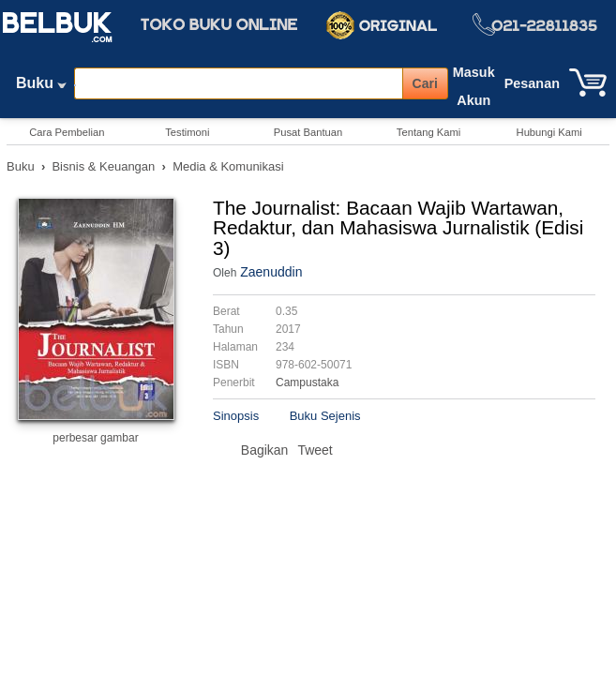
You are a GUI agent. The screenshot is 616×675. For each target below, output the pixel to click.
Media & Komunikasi (228, 166)
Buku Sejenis (325, 416)
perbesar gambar (95, 438)
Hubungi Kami (549, 132)
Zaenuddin (271, 272)
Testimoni (187, 132)
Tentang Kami (428, 132)
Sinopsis (236, 416)
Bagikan (265, 450)
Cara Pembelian (67, 132)
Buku (41, 87)
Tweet (315, 450)
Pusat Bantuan (308, 132)
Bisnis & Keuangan (103, 166)
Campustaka (307, 382)
